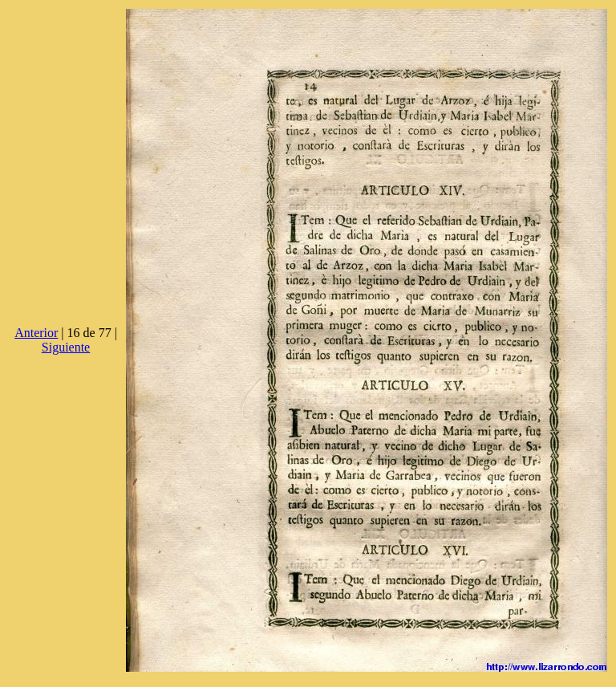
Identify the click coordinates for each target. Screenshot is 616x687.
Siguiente (66, 347)
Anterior (36, 333)
